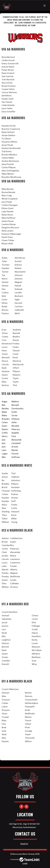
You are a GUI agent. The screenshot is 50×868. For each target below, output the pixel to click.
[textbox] (25, 30)
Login (25, 863)
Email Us (24, 844)
